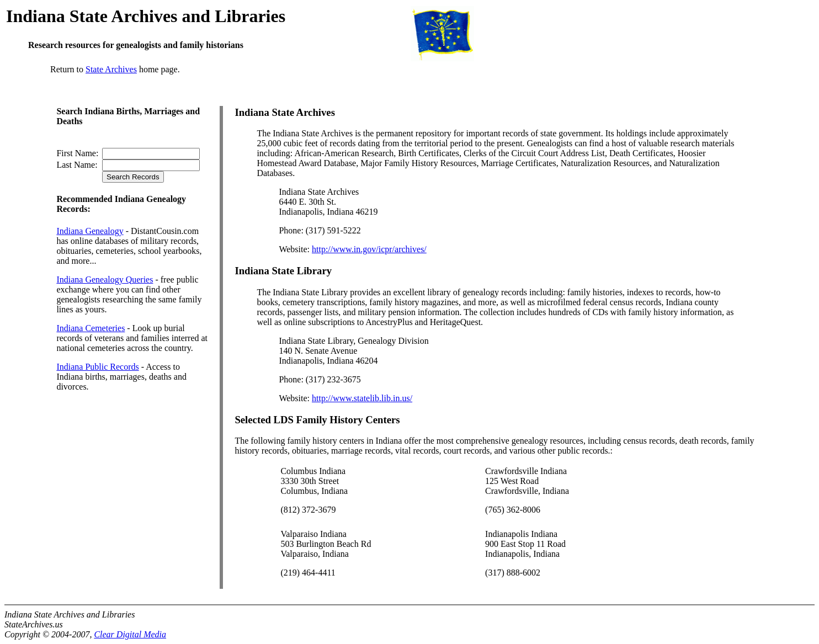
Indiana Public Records (97, 367)
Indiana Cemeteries (91, 328)
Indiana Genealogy (90, 231)
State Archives (111, 69)
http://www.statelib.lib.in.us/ (362, 398)
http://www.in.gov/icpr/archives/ (369, 249)
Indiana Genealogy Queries (105, 280)
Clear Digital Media (130, 634)
